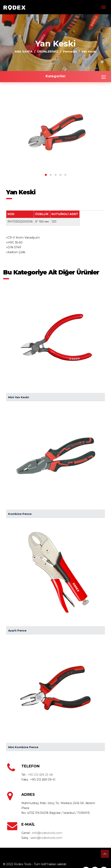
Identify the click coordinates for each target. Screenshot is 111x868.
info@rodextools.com (47, 833)
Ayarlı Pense (17, 630)
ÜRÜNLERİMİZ (48, 52)
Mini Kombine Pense (23, 747)
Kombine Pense (20, 514)
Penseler (70, 52)
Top (105, 854)
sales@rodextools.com (46, 838)
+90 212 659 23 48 (40, 775)
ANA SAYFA (24, 52)
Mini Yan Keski (19, 397)
